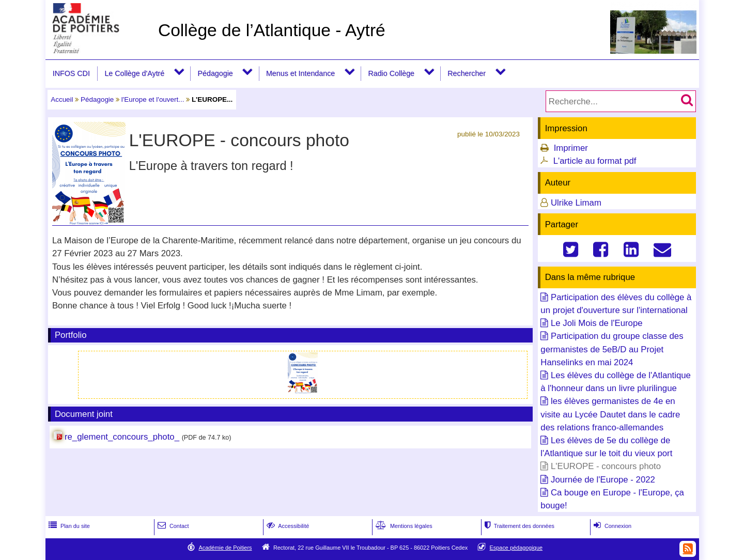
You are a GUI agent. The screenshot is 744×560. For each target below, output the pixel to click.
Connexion (611, 526)
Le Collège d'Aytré (134, 73)
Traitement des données (518, 526)
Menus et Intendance (300, 73)
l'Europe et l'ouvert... (153, 99)
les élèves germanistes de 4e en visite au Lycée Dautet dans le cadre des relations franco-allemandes (610, 414)
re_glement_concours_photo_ (122, 437)
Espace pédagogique (516, 548)
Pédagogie (215, 73)
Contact (172, 526)
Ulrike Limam (576, 203)
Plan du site (68, 526)
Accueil (62, 99)
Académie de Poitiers (225, 548)
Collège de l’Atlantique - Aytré (272, 30)
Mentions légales (403, 526)
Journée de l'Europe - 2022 (603, 480)
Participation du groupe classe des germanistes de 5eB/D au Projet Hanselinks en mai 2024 (612, 349)
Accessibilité (287, 526)
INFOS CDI (71, 73)
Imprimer (571, 148)
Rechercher (467, 73)
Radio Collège (391, 73)
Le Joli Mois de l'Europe (597, 323)
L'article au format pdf (595, 161)
